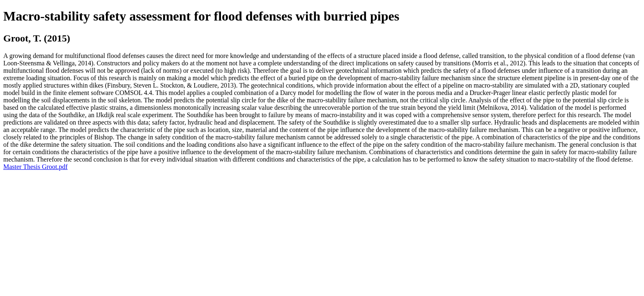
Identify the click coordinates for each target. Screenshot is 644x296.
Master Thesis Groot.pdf (36, 167)
